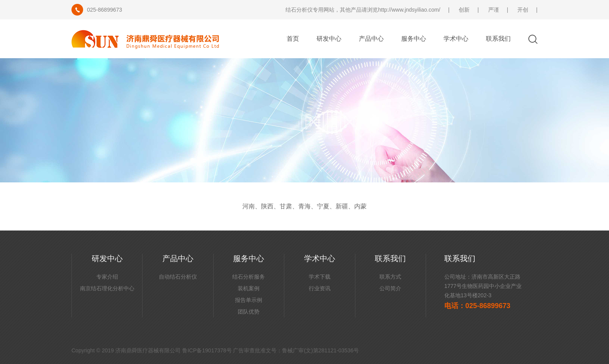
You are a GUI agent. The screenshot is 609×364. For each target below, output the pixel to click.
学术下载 (320, 277)
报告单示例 (249, 300)
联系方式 (390, 277)
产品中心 (371, 39)
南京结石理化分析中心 (107, 288)
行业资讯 (320, 288)
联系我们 (498, 39)
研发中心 (329, 39)
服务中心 (414, 39)
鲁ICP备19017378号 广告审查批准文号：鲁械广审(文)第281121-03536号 (271, 350)
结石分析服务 (249, 277)
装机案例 (249, 288)
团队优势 (249, 312)
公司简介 (390, 288)
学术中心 (456, 39)
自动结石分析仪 (178, 277)
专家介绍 (107, 277)
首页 (293, 39)
